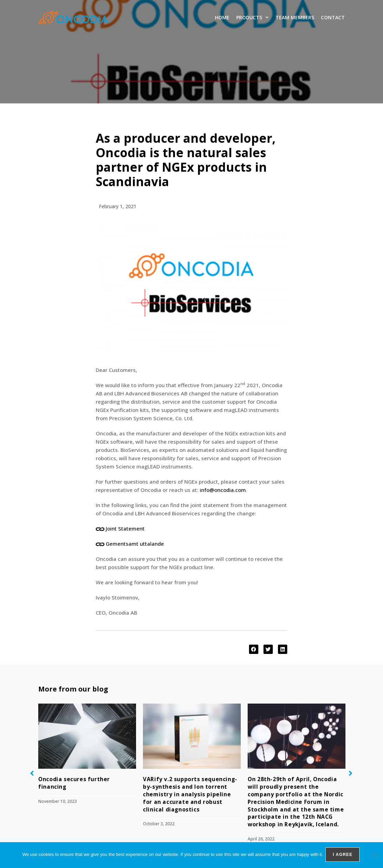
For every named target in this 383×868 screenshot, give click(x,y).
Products (252, 18)
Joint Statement (125, 528)
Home (222, 17)
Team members (295, 17)
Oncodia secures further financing (86, 779)
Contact (333, 17)
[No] (374, 856)
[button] (254, 649)
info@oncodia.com (223, 490)
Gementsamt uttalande (135, 544)
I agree (344, 856)
